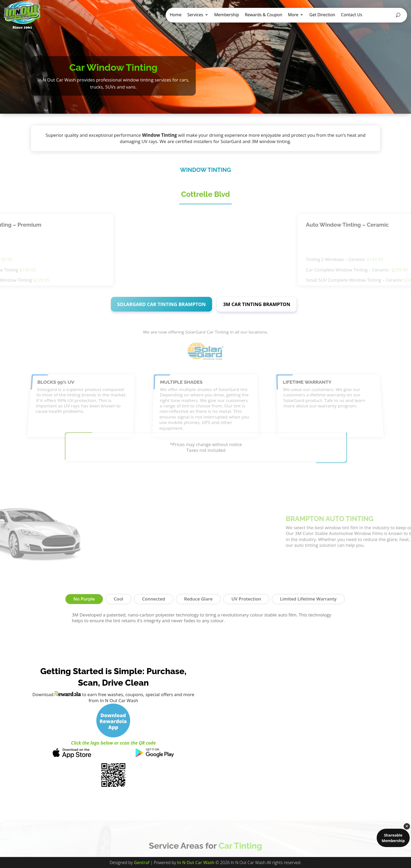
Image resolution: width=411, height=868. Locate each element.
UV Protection (246, 599)
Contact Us (352, 15)
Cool (118, 599)
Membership (227, 15)
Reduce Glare (198, 599)
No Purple (84, 599)
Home (175, 15)
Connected (154, 599)
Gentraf (142, 862)
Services (195, 15)
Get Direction (322, 15)
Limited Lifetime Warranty (308, 599)
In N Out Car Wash (196, 862)
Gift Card (379, 15)
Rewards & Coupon (264, 15)
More (293, 15)
